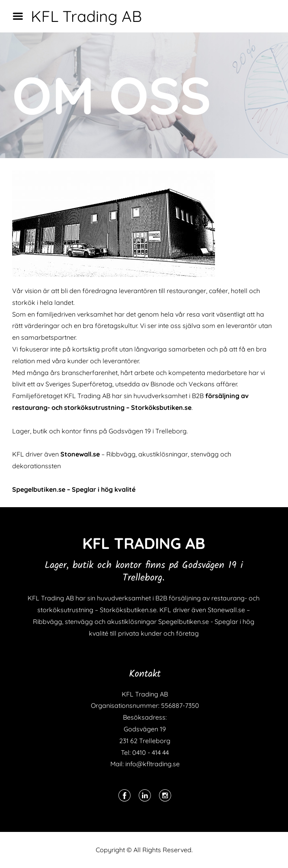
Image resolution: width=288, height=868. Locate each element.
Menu (21, 16)
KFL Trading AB (86, 16)
